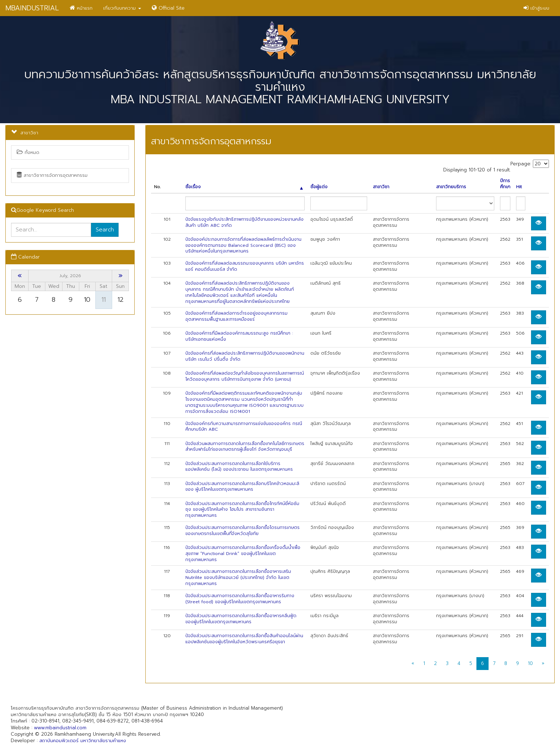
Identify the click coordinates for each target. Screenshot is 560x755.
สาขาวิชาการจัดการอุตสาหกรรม (52, 175)
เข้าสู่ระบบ (536, 8)
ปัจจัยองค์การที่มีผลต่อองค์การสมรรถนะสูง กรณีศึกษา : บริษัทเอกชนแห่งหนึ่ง (239, 336)
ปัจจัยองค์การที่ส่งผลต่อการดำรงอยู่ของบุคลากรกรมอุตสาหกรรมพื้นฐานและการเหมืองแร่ (236, 316)
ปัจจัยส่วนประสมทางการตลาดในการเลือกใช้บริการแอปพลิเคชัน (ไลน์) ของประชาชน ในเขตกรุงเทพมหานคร (239, 467)
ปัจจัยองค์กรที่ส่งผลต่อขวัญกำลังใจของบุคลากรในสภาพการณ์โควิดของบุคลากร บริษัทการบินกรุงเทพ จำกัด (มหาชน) (245, 376)
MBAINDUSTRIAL (32, 8)
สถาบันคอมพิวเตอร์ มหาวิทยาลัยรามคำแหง (83, 741)
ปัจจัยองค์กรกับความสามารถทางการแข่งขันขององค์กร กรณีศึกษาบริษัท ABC (244, 427)
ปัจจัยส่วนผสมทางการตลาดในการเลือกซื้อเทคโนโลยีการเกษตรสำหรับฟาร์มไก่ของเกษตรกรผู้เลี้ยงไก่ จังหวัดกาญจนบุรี (245, 447)
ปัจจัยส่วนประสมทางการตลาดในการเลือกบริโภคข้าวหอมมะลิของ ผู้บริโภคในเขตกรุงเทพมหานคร (242, 487)
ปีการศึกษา (505, 184)
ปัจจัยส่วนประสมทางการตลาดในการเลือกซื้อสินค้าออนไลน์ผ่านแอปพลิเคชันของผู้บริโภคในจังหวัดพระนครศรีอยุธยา (244, 639)
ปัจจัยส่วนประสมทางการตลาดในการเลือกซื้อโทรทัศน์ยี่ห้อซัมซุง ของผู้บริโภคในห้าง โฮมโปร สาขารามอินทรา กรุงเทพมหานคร (242, 510)
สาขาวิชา (381, 187)
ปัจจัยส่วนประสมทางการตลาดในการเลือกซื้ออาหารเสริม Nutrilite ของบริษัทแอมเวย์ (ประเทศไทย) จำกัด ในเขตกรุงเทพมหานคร (238, 577)
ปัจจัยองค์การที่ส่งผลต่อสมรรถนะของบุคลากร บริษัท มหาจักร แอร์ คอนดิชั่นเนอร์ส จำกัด (245, 266)
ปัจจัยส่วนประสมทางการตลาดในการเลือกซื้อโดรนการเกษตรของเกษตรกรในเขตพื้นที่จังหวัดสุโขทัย (242, 531)
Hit (519, 187)
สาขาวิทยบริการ (451, 187)
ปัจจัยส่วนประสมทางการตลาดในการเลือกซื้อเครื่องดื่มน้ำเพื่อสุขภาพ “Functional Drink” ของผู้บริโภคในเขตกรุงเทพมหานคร (243, 554)
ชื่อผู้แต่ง (319, 187)
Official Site (168, 8)
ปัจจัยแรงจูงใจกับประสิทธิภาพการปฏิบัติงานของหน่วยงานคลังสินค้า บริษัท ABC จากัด (244, 222)
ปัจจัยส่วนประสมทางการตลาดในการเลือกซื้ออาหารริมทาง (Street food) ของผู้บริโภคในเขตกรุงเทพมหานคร (240, 599)
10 (530, 663)
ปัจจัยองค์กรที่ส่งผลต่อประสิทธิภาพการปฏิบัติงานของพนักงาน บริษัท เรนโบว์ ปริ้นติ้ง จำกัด (245, 356)
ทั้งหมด (28, 152)
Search (105, 230)
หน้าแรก (81, 8)
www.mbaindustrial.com (60, 728)
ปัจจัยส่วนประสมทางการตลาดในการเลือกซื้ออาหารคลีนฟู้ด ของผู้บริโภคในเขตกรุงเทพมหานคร (241, 619)
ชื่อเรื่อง (244, 187)
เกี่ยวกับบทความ (122, 8)
